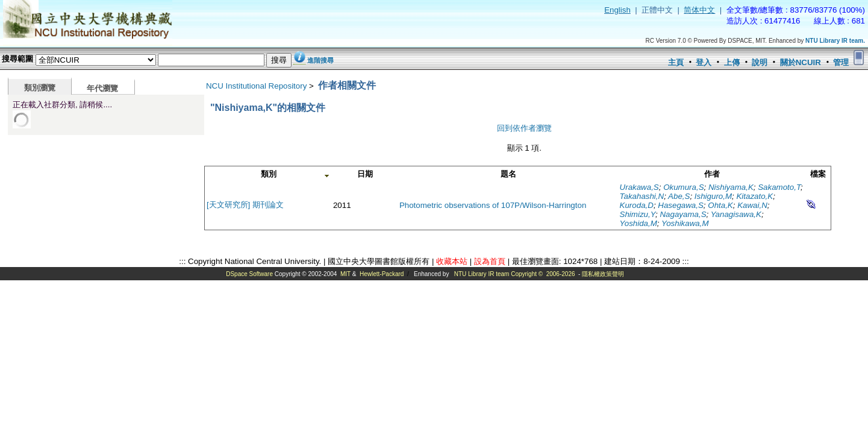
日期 (365, 174)
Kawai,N (752, 205)
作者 (712, 174)
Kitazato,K (754, 196)
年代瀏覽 (102, 88)
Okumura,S (683, 187)
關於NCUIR (801, 62)
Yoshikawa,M (685, 223)
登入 (704, 62)
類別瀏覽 (40, 88)
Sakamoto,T (779, 187)
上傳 (732, 62)
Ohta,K (720, 205)
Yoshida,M (639, 223)
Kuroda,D (637, 205)
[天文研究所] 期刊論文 (245, 205)
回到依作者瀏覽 (524, 128)
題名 (508, 174)
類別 (269, 174)
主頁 (676, 62)
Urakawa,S (639, 187)
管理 (841, 62)
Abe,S (679, 196)
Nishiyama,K (731, 187)
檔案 (818, 174)
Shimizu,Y (638, 214)
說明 (760, 62)
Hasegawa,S (681, 205)
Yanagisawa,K (736, 214)
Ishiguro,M (713, 196)
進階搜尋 (320, 60)
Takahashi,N (642, 196)
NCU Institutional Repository (256, 86)
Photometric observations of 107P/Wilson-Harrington (493, 205)
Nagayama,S (683, 214)
